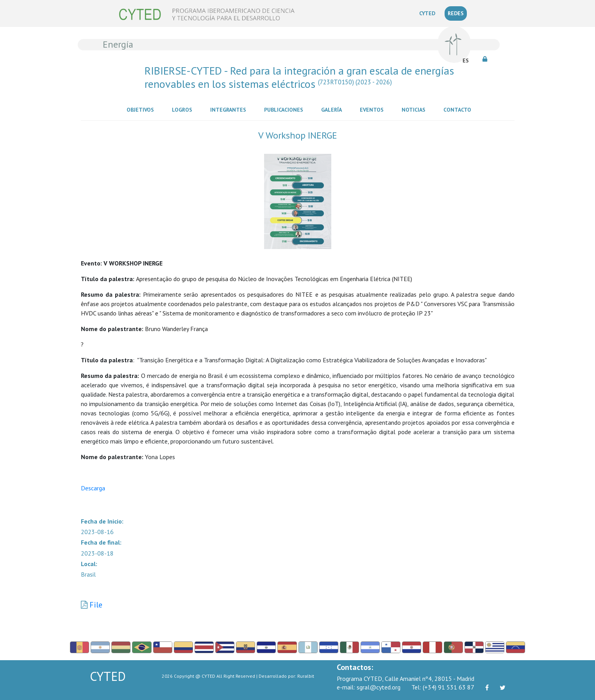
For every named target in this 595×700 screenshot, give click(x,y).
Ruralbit (306, 676)
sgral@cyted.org (369, 687)
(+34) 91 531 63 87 (443, 687)
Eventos (373, 109)
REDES (456, 13)
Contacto (459, 109)
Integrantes (230, 109)
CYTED (429, 13)
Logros (184, 109)
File (96, 605)
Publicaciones (285, 109)
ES (466, 61)
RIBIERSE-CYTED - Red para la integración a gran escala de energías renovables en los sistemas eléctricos (299, 77)
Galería (333, 109)
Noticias (415, 109)
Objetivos (142, 109)
